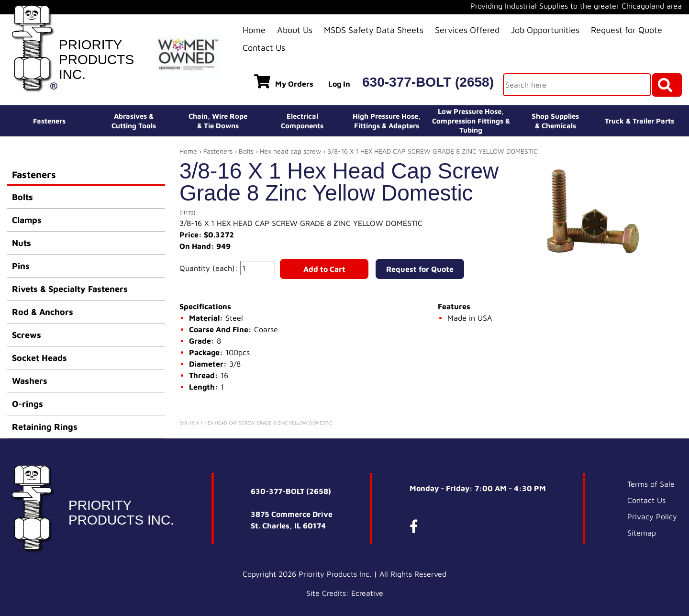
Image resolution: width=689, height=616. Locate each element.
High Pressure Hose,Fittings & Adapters (387, 121)
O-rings (28, 404)
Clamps (27, 220)
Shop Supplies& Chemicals (555, 121)
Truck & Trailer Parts (639, 121)
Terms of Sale (651, 484)
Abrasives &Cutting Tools (134, 121)
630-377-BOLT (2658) (428, 82)
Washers (30, 381)
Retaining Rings (45, 427)
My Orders (284, 81)
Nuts (22, 243)
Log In (339, 84)
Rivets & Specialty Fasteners (70, 289)
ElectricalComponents (302, 121)
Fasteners (49, 121)
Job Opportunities (545, 30)
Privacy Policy (652, 516)
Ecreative (367, 593)
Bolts (22, 197)
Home (254, 30)
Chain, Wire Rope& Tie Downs (218, 121)
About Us (295, 30)
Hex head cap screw (290, 151)
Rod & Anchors (43, 312)
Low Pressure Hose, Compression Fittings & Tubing (471, 121)
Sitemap (642, 533)
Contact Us (264, 48)
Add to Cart (324, 269)
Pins (21, 266)
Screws (27, 335)
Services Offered (467, 30)
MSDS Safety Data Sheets (374, 30)
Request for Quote (627, 30)
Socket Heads (39, 358)
